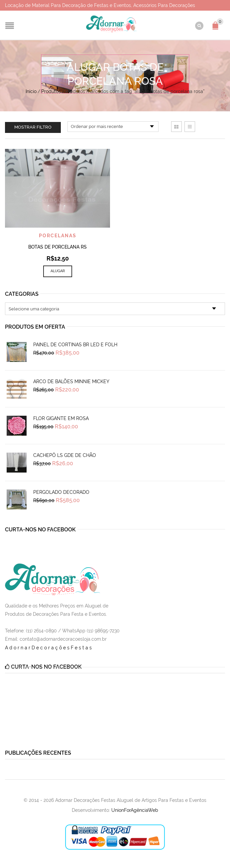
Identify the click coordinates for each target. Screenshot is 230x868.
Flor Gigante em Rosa (61, 418)
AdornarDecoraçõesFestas (49, 648)
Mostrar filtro (33, 127)
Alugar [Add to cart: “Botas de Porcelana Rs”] (58, 271)
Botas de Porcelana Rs (57, 247)
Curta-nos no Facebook (40, 530)
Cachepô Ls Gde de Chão (65, 455)
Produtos (51, 91)
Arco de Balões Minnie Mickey (71, 381)
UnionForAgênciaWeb (135, 810)
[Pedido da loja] (113, 127)
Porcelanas (58, 236)
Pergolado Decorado (61, 492)
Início (31, 91)
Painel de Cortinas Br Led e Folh (75, 345)
